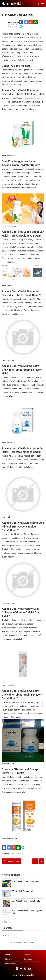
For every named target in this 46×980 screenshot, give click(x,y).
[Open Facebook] (17, 969)
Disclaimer (28, 959)
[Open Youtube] (29, 969)
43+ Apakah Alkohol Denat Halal (26, 881)
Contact (27, 955)
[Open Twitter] (21, 969)
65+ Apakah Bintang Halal (23, 891)
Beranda (5, 935)
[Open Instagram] (25, 969)
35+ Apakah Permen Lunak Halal (26, 901)
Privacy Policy (11, 964)
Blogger (31, 942)
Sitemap (8, 959)
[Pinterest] (31, 22)
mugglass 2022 (29, 975)
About (8, 955)
